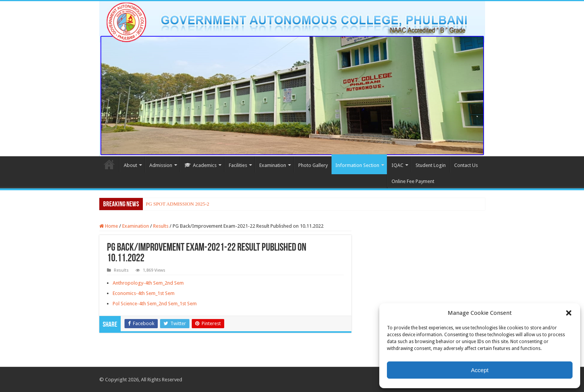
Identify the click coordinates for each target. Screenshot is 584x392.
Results (161, 226)
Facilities (238, 165)
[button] (569, 313)
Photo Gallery (313, 165)
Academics (201, 165)
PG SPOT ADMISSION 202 (174, 204)
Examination (273, 165)
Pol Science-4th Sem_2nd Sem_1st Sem (155, 304)
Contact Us (466, 165)
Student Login (431, 165)
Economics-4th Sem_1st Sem (144, 293)
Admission (161, 165)
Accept (480, 370)
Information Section (357, 165)
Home (109, 164)
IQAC (397, 165)
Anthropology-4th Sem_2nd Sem (148, 283)
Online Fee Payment (413, 181)
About (130, 165)
